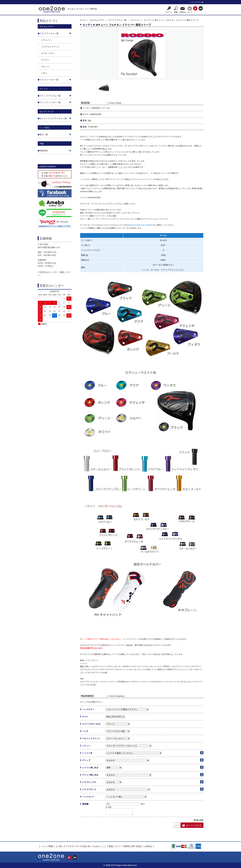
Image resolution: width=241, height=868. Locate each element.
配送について (115, 846)
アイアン (45, 60)
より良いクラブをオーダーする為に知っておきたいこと (81, 846)
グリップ (86, 760)
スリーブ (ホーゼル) (91, 724)
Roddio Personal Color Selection (140, 225)
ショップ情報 (47, 846)
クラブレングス (89, 782)
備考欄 (85, 804)
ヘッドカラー (88, 709)
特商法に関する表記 (133, 846)
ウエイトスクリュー (91, 739)
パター (44, 73)
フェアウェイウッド (50, 47)
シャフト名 (87, 753)
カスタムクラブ (97, 20)
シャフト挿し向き (90, 768)
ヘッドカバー (88, 797)
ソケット (86, 746)
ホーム (83, 20)
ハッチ (85, 731)
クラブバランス (89, 789)
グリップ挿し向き (90, 775)
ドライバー (46, 40)
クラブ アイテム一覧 (117, 20)
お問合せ (148, 846)
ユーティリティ (48, 53)
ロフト (85, 717)
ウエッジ (45, 67)
